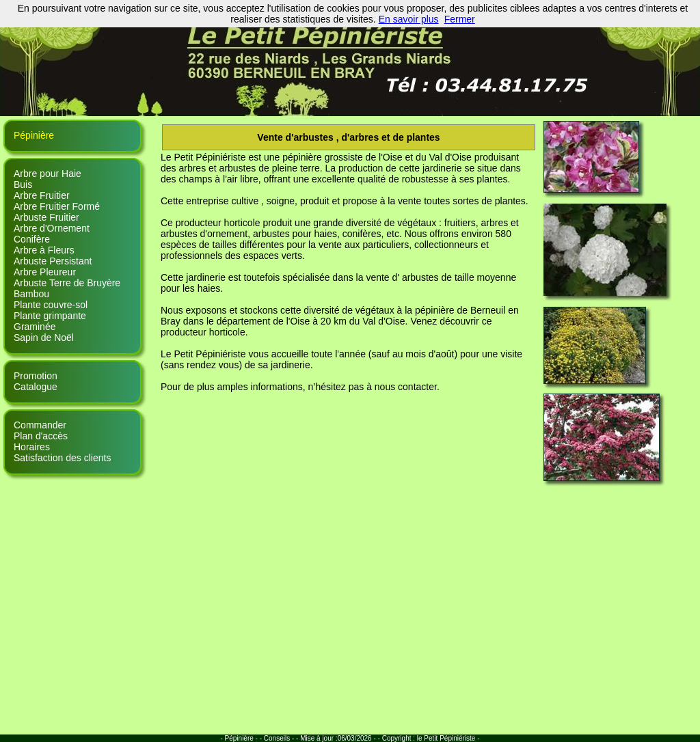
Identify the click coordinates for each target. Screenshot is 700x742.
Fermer (460, 19)
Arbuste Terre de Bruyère (67, 283)
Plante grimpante (50, 316)
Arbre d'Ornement (52, 228)
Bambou (31, 294)
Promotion (36, 376)
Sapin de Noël (44, 338)
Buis (23, 184)
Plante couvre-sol (51, 305)
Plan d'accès (41, 436)
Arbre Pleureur (45, 272)
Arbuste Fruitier (46, 217)
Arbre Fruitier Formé (57, 206)
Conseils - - (281, 738)
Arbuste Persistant (53, 261)
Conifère (32, 239)
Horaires (32, 447)
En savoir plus (409, 19)
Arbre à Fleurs (44, 250)
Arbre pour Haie (48, 174)
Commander (40, 425)
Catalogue (36, 387)
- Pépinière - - (242, 738)
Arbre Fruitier (42, 195)
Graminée (35, 327)
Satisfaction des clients (62, 458)
